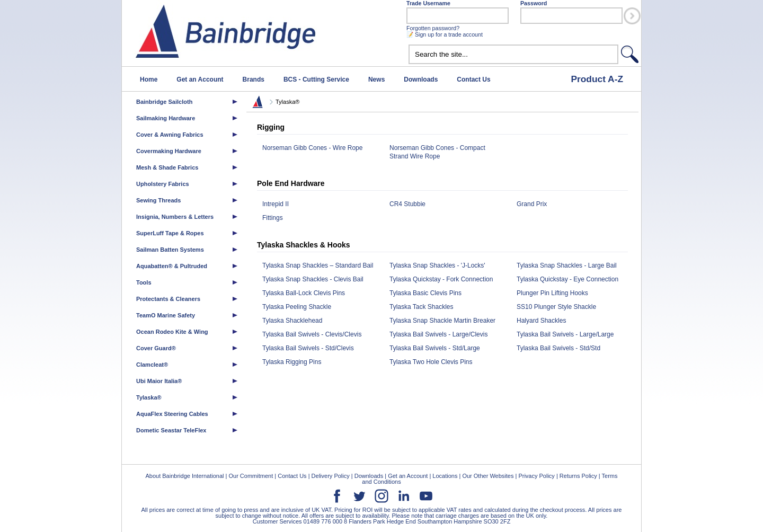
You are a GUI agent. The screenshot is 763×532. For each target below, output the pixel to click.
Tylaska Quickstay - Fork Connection (441, 279)
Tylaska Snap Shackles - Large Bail (567, 265)
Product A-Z (597, 79)
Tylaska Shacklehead (292, 321)
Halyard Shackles (541, 321)
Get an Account (200, 79)
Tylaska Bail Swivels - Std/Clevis (308, 348)
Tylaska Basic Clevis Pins (425, 293)
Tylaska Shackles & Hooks (304, 245)
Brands (254, 79)
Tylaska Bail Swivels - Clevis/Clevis (312, 334)
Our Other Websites (488, 476)
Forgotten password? (433, 28)
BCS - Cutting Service (316, 79)
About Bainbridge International (184, 476)
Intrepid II (276, 204)
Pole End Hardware (291, 183)
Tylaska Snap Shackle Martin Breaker (442, 321)
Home (149, 79)
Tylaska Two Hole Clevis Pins (431, 362)
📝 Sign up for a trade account (445, 34)
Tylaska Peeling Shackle (297, 307)
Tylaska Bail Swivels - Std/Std (558, 348)
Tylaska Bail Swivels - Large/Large (565, 334)
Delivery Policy (331, 476)
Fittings (273, 218)
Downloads (421, 79)
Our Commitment (251, 476)
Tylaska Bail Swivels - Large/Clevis (438, 334)
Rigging (271, 127)
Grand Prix (532, 204)
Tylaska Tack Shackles (422, 307)
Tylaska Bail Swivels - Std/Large (435, 348)
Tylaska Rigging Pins (292, 362)
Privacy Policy (536, 476)
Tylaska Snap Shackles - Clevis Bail (313, 279)
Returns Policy (578, 476)
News (376, 79)
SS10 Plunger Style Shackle (556, 307)
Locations (445, 476)
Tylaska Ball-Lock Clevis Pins (304, 293)
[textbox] (513, 54)
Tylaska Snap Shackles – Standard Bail (318, 265)
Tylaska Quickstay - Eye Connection (567, 279)
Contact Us (473, 79)
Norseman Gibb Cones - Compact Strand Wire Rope (437, 152)
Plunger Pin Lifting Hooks (552, 293)
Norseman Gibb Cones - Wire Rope (312, 148)
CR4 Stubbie (407, 204)
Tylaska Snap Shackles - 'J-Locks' (437, 265)
